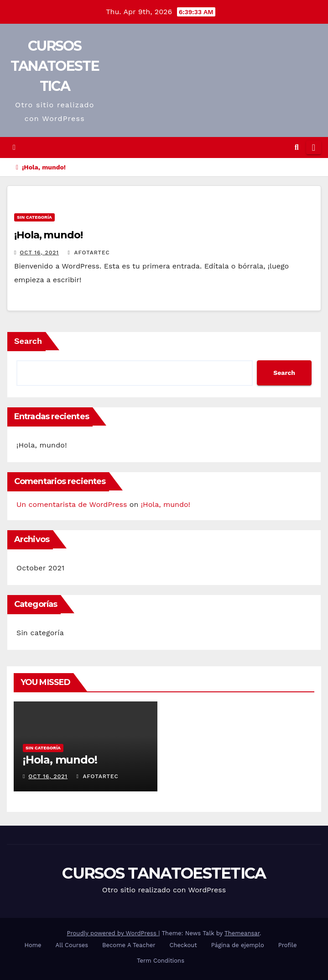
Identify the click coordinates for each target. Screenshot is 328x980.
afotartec (89, 253)
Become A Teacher (129, 945)
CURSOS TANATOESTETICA (55, 66)
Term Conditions (161, 961)
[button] (297, 147)
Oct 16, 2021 (39, 253)
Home (33, 945)
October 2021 (40, 568)
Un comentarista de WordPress (72, 504)
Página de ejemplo (238, 945)
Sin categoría (34, 217)
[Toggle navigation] (314, 148)
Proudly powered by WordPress (113, 933)
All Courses (72, 945)
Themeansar (242, 933)
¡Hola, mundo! (48, 235)
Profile (288, 945)
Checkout (183, 945)
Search (28, 341)
